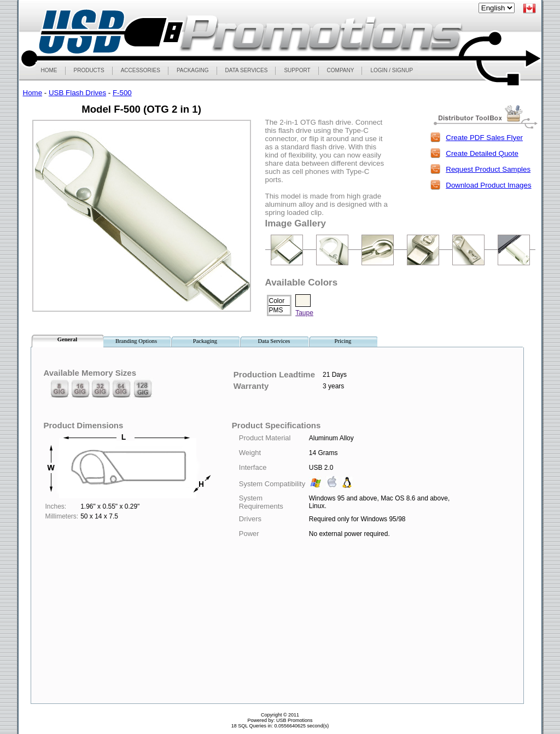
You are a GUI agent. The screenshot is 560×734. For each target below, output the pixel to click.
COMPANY (341, 70)
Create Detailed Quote (482, 153)
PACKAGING (192, 70)
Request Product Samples (488, 169)
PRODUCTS (89, 70)
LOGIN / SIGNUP (392, 70)
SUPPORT (297, 70)
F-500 (122, 93)
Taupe (304, 313)
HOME (49, 70)
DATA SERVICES (247, 70)
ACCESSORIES (140, 70)
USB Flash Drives (77, 93)
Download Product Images (488, 185)
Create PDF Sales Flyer (484, 138)
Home (33, 93)
